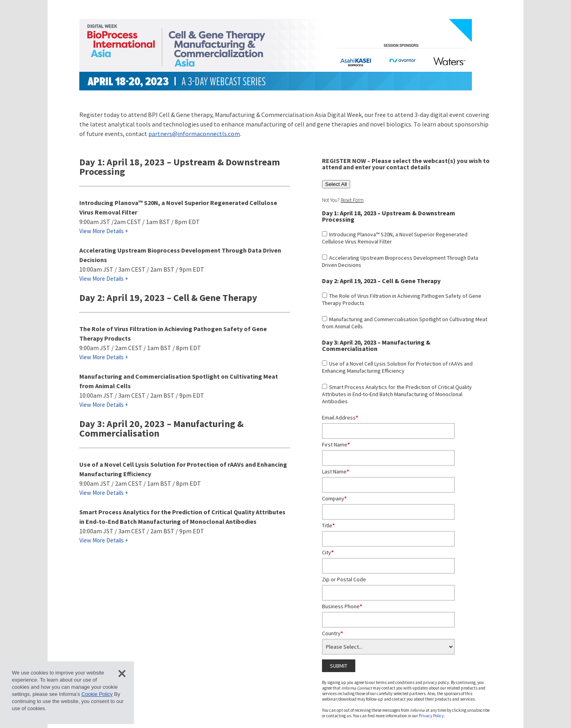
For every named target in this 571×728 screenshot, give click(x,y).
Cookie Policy (97, 694)
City (328, 552)
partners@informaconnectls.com (194, 134)
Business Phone (342, 606)
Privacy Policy (431, 716)
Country (332, 633)
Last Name (335, 471)
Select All (336, 184)
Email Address (340, 418)
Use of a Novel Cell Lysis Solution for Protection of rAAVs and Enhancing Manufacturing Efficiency (397, 367)
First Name (336, 444)
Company (334, 498)
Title (328, 525)
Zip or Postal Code (344, 579)
